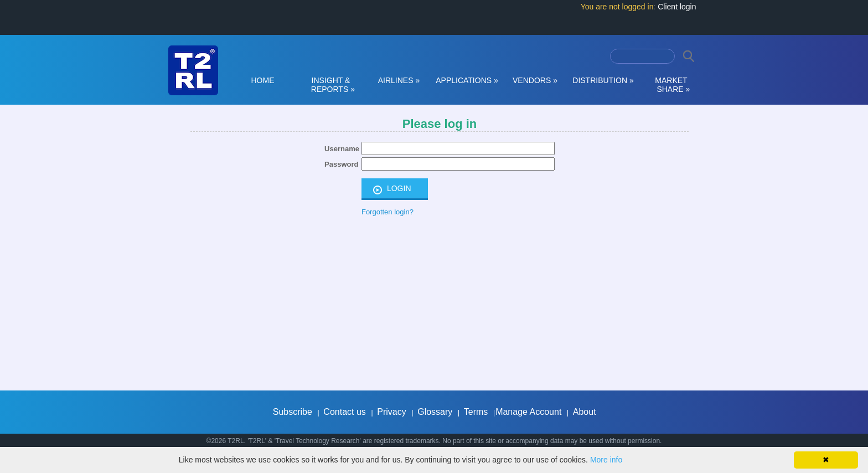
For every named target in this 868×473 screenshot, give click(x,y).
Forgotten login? (387, 212)
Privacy (391, 412)
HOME (263, 80)
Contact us (344, 412)
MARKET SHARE (671, 85)
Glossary (435, 412)
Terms (476, 412)
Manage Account (528, 412)
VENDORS (535, 80)
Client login (677, 7)
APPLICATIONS (467, 80)
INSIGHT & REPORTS (331, 85)
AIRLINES (399, 80)
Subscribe (293, 412)
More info (606, 460)
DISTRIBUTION (603, 80)
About (585, 412)
